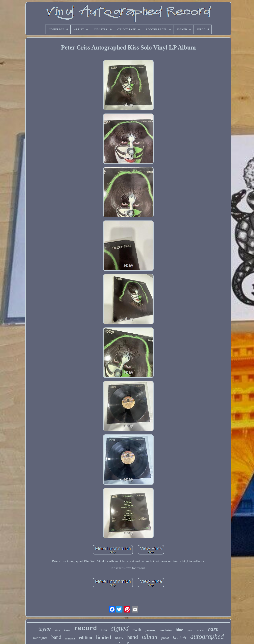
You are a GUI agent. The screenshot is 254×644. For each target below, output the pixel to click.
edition (86, 638)
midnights (40, 638)
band (56, 637)
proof (165, 638)
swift (137, 629)
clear (58, 631)
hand (133, 637)
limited (104, 637)
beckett (180, 637)
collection (70, 639)
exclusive (166, 630)
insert (67, 630)
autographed (207, 636)
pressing (151, 630)
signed (120, 628)
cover (201, 630)
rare (213, 629)
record (85, 628)
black (119, 638)
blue (179, 630)
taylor (45, 629)
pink (104, 630)
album (150, 637)
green (190, 630)
